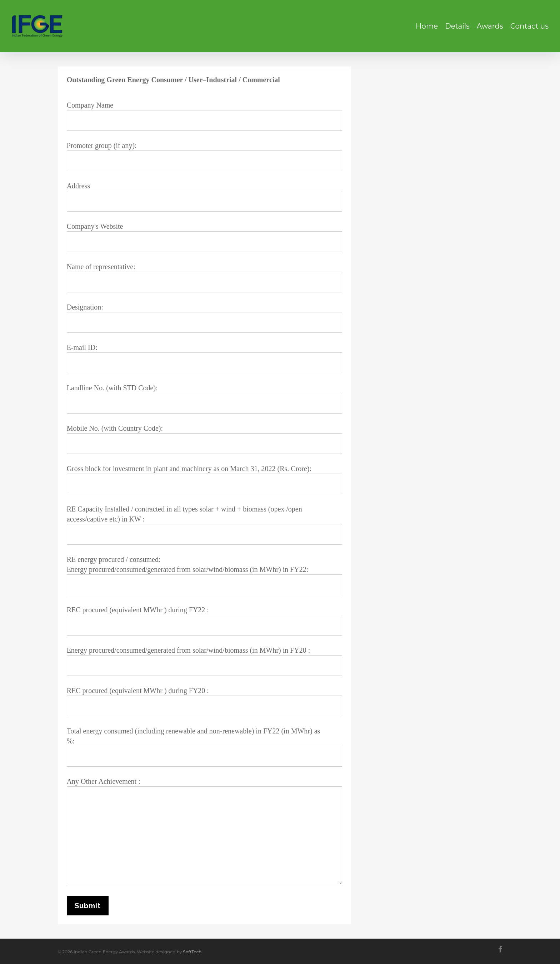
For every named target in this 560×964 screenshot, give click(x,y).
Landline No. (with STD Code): (204, 399)
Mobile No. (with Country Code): (204, 439)
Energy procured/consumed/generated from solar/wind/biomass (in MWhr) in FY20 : (204, 661)
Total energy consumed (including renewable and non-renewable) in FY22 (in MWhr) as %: (204, 747)
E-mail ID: (204, 358)
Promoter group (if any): (204, 156)
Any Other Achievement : (204, 832)
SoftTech (192, 952)
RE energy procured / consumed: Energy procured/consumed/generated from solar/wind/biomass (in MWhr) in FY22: (204, 575)
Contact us (529, 26)
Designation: (204, 318)
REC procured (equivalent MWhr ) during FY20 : (204, 701)
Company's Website (204, 237)
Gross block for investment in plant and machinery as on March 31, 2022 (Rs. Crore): (204, 479)
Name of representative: (204, 278)
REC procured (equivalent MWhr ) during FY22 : (204, 621)
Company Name (204, 116)
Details (457, 26)
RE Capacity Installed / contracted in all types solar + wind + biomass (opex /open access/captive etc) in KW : (204, 525)
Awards (490, 26)
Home (427, 26)
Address (204, 197)
